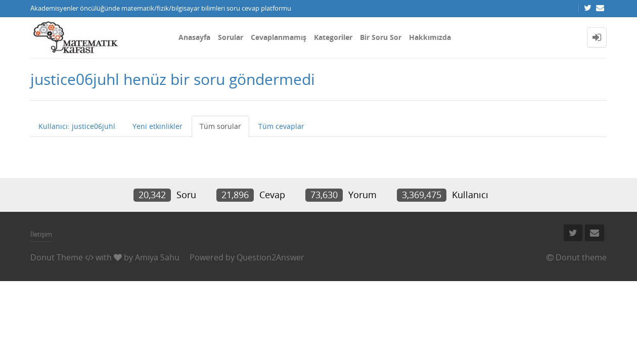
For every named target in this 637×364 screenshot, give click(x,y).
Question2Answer (270, 257)
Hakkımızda (430, 37)
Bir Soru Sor (381, 37)
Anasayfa (194, 37)
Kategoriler (333, 37)
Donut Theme (57, 257)
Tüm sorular (220, 126)
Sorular (231, 37)
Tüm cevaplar (281, 126)
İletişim (41, 234)
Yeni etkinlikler (157, 126)
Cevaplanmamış (279, 37)
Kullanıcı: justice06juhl (77, 126)
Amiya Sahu (157, 257)
